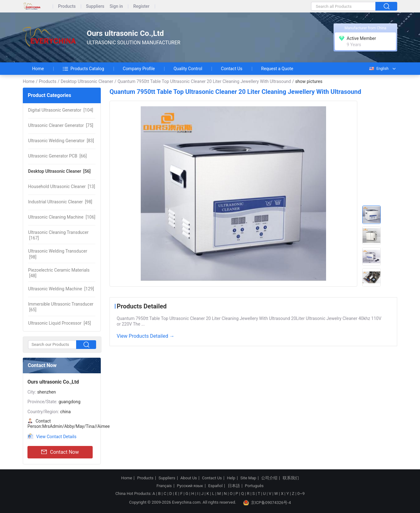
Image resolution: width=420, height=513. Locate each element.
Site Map (248, 478)
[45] (59, 323)
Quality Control (188, 69)
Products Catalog (83, 69)
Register (141, 6)
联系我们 (291, 478)
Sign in (116, 6)
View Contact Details (56, 437)
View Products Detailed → (146, 336)
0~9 (301, 494)
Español (215, 486)
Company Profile (139, 69)
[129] (61, 289)
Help (231, 478)
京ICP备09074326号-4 (267, 503)
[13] (62, 186)
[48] (59, 273)
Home (38, 69)
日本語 (234, 486)
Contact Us (232, 69)
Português (254, 486)
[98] (60, 202)
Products (67, 6)
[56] (59, 171)
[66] (57, 156)
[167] (58, 235)
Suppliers (95, 6)
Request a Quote (277, 69)
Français (164, 486)
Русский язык (190, 486)
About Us (189, 478)
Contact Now (60, 452)
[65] (61, 307)
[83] (61, 141)
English (378, 69)
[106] (62, 217)
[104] (61, 110)
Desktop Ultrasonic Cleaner (87, 81)
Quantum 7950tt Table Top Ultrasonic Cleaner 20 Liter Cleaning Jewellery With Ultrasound (204, 81)
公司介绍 (269, 478)
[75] (61, 125)
